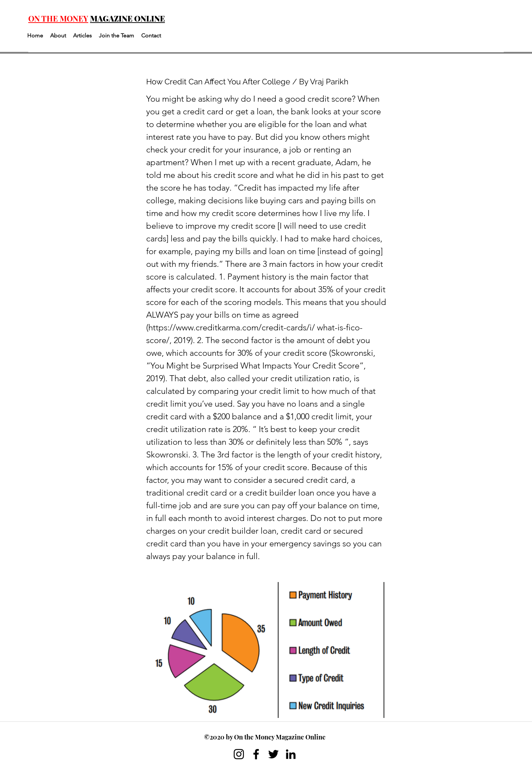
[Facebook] (256, 754)
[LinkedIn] (291, 754)
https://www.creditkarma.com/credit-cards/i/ (232, 327)
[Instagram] (239, 754)
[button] (58, 36)
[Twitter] (273, 754)
